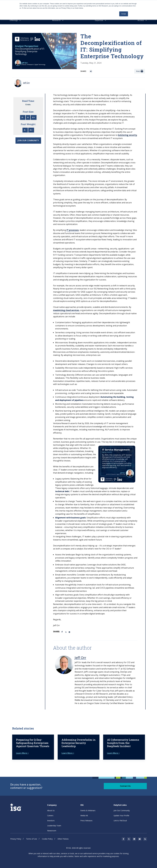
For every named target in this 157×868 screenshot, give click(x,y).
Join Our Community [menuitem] (122, 808)
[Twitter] (66, 631)
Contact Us (125, 784)
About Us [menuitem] (51, 808)
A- (23, 117)
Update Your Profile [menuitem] (121, 813)
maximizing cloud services (66, 310)
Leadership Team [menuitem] (54, 823)
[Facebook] (62, 631)
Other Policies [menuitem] (63, 837)
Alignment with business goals (70, 517)
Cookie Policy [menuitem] (47, 837)
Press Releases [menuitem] (86, 818)
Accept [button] (124, 14)
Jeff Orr (80, 657)
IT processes (73, 229)
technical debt (62, 491)
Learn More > (22, 751)
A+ (34, 117)
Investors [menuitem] (51, 818)
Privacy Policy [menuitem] (16, 837)
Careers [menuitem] (50, 813)
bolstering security (127, 134)
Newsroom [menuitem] (52, 828)
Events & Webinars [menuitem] (88, 808)
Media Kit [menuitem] (84, 813)
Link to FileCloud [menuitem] (120, 818)
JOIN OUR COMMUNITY (28, 140)
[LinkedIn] (70, 631)
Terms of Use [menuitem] (32, 837)
